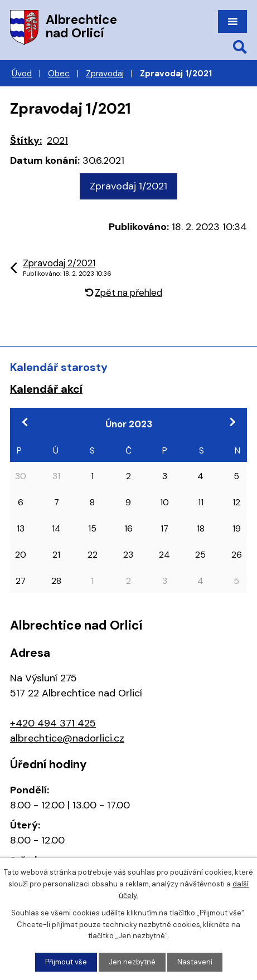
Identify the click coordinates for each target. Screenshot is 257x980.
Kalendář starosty (59, 367)
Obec (59, 74)
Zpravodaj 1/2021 (128, 186)
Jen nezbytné (132, 962)
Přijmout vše (66, 962)
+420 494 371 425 (53, 723)
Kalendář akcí (46, 389)
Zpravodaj (105, 74)
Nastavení (195, 962)
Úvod (22, 74)
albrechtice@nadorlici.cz (67, 738)
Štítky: (26, 140)
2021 (57, 140)
